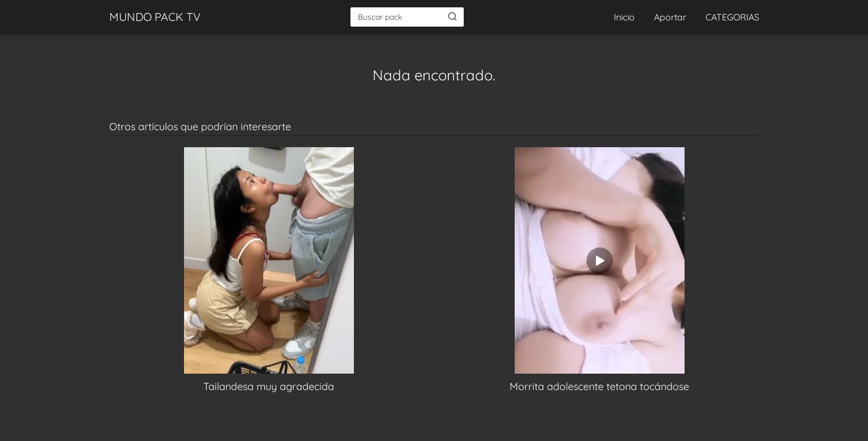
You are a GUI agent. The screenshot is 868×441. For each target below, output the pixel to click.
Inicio (624, 17)
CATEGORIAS (732, 17)
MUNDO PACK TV (155, 17)
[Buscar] (452, 16)
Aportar (670, 17)
